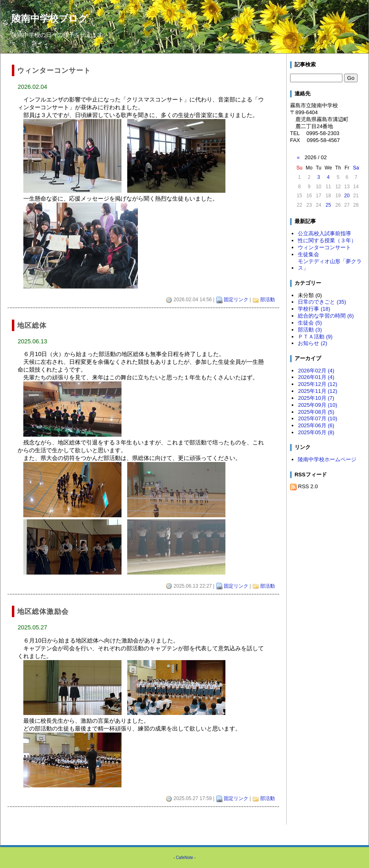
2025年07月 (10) (317, 418)
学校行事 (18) (314, 309)
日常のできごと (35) (322, 302)
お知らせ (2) (312, 343)
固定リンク (236, 300)
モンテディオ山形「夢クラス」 (330, 265)
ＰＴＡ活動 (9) (315, 337)
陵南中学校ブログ (50, 18)
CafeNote (184, 858)
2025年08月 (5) (316, 412)
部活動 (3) (310, 330)
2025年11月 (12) (317, 391)
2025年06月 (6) (316, 425)
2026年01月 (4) (316, 377)
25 (328, 205)
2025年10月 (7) (316, 398)
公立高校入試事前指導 (324, 233)
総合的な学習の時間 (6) (326, 316)
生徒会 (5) (310, 323)
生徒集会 (308, 254)
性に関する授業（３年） (327, 240)
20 (347, 196)
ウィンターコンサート (324, 247)
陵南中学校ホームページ (327, 459)
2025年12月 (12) (317, 384)
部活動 (268, 300)
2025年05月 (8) (316, 432)
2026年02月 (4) (316, 371)
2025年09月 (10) (317, 405)
